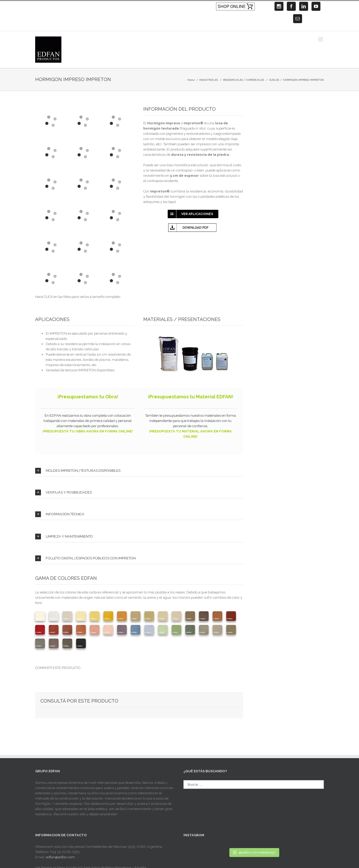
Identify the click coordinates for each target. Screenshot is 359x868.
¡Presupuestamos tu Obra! (88, 397)
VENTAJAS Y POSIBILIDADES (64, 492)
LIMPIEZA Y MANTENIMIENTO (64, 537)
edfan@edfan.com (60, 857)
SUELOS (274, 80)
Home (191, 80)
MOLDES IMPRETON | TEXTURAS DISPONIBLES (78, 471)
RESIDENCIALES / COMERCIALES (244, 80)
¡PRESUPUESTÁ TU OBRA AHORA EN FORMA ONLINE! (88, 431)
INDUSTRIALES (208, 80)
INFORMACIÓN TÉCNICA (60, 514)
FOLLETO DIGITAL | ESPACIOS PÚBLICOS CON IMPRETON (85, 558)
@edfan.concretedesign (254, 852)
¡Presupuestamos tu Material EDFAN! (191, 397)
